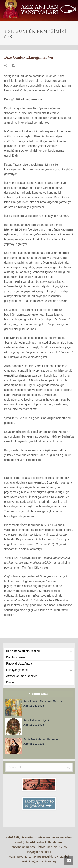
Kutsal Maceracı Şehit (36, 720)
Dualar (11, 682)
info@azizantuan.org (43, 861)
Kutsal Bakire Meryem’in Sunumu (43, 701)
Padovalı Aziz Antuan (20, 663)
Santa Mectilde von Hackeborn (42, 739)
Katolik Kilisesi (15, 657)
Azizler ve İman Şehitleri (22, 676)
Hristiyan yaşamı (17, 670)
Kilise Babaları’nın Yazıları (23, 651)
